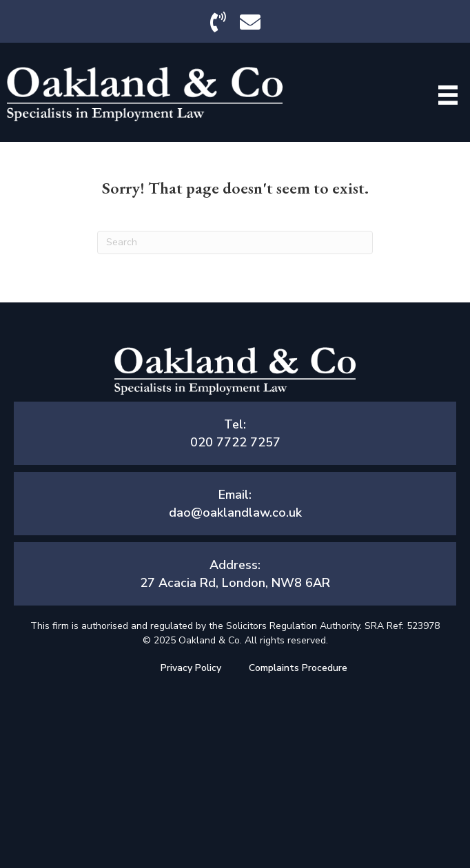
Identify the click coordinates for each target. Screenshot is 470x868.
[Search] (235, 242)
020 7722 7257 (235, 442)
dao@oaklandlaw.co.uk (235, 513)
